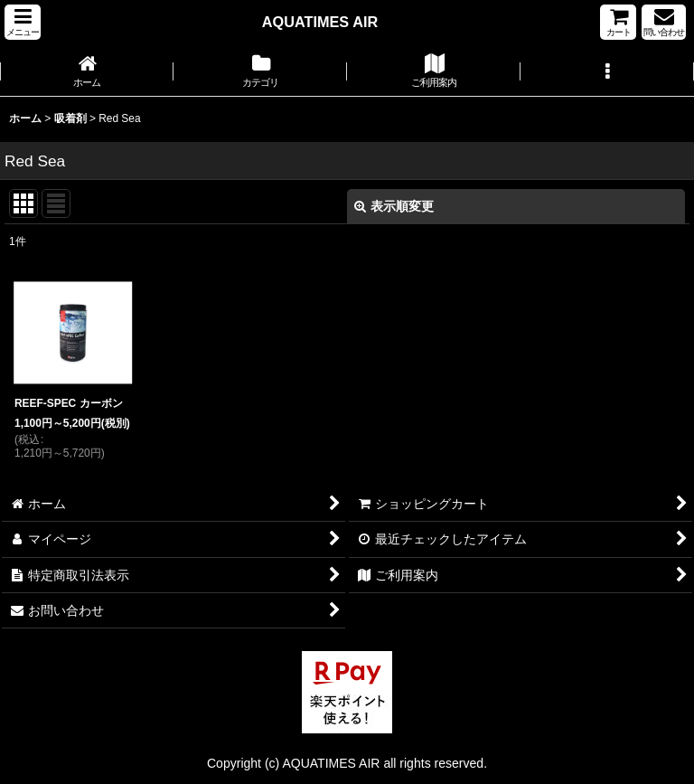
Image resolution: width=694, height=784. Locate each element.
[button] (23, 22)
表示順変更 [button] (394, 206)
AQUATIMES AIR (320, 22)
